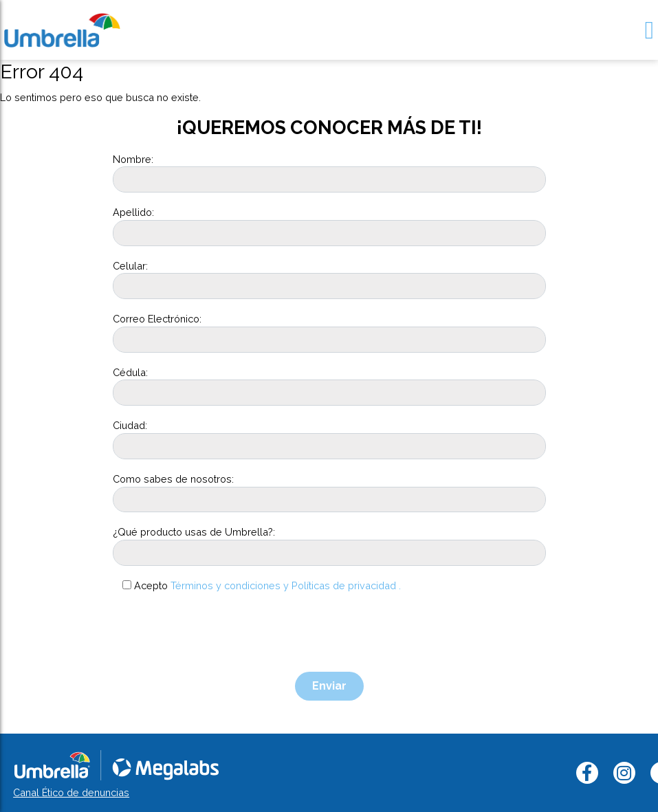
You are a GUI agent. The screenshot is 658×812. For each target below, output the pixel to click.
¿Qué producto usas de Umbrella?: (194, 532)
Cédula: (130, 372)
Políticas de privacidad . (346, 585)
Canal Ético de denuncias (71, 792)
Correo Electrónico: (157, 319)
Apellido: (133, 212)
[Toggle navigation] (649, 30)
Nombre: (133, 159)
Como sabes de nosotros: (173, 479)
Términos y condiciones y (230, 585)
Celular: (130, 266)
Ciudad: (130, 425)
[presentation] (217, 633)
